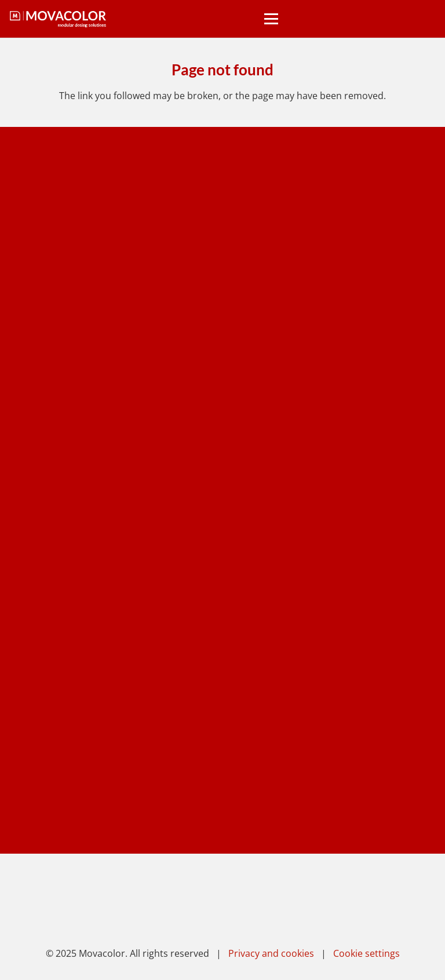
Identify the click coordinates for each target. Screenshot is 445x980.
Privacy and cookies (271, 953)
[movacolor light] (58, 19)
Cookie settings (366, 953)
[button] (271, 19)
